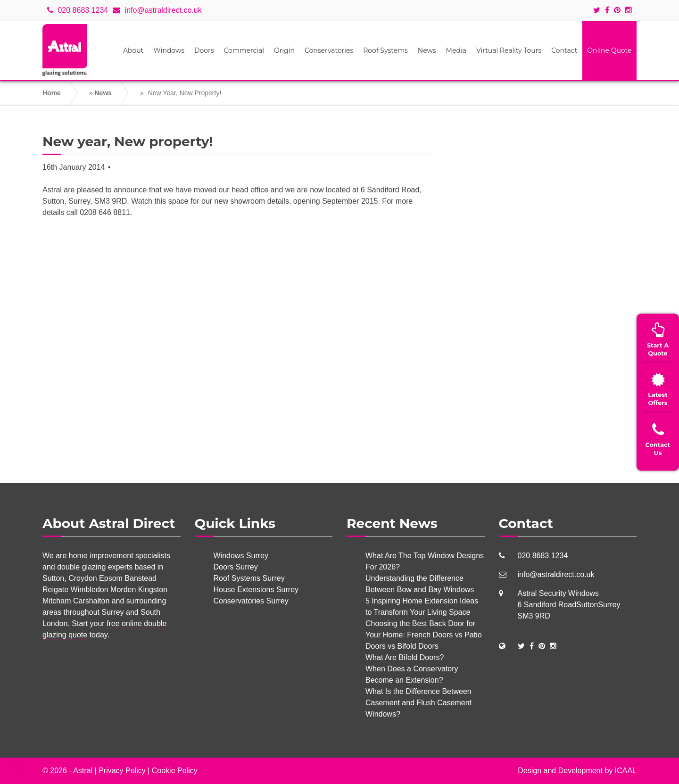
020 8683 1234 (78, 10)
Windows (169, 50)
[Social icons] (599, 10)
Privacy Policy (122, 771)
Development (580, 771)
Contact (564, 50)
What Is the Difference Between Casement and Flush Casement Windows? (418, 703)
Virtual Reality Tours (509, 50)
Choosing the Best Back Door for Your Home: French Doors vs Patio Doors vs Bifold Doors (424, 635)
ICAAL (626, 771)
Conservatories (329, 50)
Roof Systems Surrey (249, 578)
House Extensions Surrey (256, 590)
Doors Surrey (236, 567)
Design (530, 771)
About (133, 50)
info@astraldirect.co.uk (157, 10)
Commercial (244, 50)
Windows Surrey (241, 556)
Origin (284, 50)
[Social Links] (521, 646)
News (427, 50)
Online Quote (609, 50)
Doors (204, 50)
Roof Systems (385, 50)
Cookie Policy (175, 771)
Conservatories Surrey (251, 601)
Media (456, 50)
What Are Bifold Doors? (405, 657)
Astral (83, 771)
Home (52, 93)
